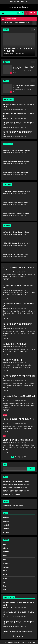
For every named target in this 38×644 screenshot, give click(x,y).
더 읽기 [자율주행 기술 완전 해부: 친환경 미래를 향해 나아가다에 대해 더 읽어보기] (7, 339)
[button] (3, 13)
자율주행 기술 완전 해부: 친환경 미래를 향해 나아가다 (16, 491)
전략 (4, 436)
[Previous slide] (32, 62)
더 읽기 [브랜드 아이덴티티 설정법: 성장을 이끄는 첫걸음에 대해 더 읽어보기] (7, 453)
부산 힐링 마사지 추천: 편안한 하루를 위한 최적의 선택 (16, 161)
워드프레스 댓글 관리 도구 (17, 506)
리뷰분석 (5, 556)
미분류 (4, 559)
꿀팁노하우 (5, 548)
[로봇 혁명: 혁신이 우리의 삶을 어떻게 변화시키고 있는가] (19, 44)
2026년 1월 (6, 525)
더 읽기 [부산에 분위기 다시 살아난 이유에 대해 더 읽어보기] (6, 371)
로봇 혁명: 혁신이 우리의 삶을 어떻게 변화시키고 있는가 (7, 70)
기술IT (4, 544)
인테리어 (5, 575)
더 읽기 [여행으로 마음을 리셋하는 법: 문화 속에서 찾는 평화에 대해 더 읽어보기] (7, 432)
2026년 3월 (6, 517)
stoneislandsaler (19, 7)
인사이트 (5, 571)
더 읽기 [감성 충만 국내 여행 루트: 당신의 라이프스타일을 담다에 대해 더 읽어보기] (7, 319)
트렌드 (4, 590)
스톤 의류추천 (6, 563)
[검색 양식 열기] (22, 13)
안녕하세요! (6, 506)
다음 (25, 457)
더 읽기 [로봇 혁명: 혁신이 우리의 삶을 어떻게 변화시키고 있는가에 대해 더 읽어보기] (7, 280)
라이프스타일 (6, 552)
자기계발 (5, 415)
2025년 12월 (6, 529)
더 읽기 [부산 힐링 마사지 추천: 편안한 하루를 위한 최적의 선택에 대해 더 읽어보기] (7, 298)
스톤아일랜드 (6, 567)
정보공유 (5, 586)
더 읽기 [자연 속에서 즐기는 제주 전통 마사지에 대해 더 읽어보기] (6, 355)
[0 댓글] (14, 72)
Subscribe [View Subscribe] (30, 13)
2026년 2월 (6, 521)
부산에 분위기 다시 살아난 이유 (13, 360)
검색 (5, 464)
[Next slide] (34, 62)
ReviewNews (31, 642)
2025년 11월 (6, 533)
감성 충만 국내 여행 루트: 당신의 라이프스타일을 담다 (16, 172)
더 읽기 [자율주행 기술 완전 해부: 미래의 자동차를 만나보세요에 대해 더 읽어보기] (7, 391)
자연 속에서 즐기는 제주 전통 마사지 (14, 344)
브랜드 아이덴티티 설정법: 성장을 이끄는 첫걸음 (18, 440)
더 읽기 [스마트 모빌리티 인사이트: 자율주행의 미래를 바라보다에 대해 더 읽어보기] (7, 411)
